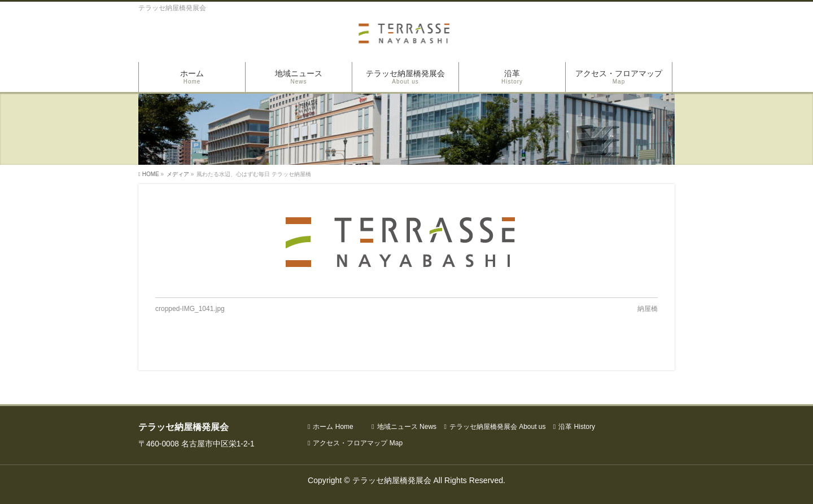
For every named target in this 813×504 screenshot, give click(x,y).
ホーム (333, 427)
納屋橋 (648, 309)
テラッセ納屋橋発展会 (498, 427)
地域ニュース (407, 427)
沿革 (577, 427)
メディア (178, 174)
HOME (151, 174)
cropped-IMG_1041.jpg (190, 309)
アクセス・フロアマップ (358, 443)
